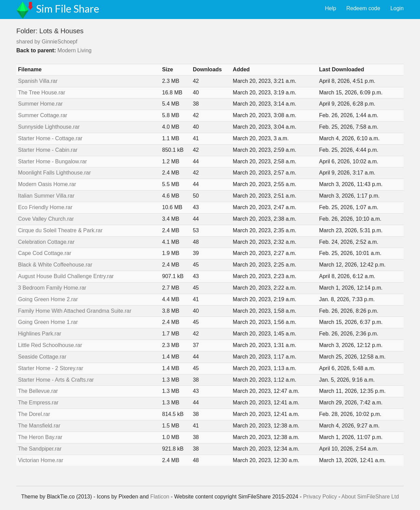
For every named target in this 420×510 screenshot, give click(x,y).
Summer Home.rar (40, 104)
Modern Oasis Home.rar (47, 184)
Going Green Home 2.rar (48, 299)
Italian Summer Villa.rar (46, 196)
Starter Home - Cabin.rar (48, 150)
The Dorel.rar (34, 414)
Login (397, 8)
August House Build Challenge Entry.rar (66, 276)
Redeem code (363, 8)
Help (330, 8)
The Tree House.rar (42, 93)
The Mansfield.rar (39, 426)
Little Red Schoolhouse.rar (50, 345)
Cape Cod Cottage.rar (45, 253)
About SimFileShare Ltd (370, 497)
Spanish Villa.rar (38, 81)
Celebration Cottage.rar (46, 242)
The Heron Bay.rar (40, 437)
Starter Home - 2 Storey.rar (51, 368)
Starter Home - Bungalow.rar (52, 161)
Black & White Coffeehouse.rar (55, 265)
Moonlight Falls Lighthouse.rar (54, 173)
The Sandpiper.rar (40, 449)
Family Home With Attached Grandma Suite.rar (75, 311)
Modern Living (75, 50)
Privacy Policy (320, 497)
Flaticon (160, 497)
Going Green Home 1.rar (48, 322)
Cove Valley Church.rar (46, 219)
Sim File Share (68, 8)
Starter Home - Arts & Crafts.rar (56, 380)
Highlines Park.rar (40, 334)
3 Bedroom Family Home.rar (52, 288)
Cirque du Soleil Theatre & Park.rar (60, 230)
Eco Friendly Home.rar (45, 207)
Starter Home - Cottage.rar (50, 138)
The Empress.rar (38, 403)
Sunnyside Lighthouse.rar (49, 127)
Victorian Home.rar (41, 460)
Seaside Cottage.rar (42, 357)
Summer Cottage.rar (43, 115)
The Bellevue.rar (38, 391)
